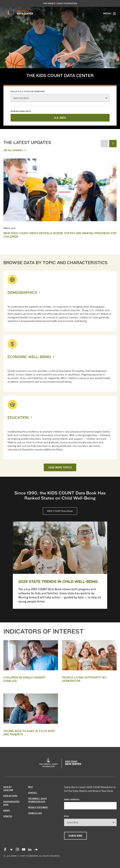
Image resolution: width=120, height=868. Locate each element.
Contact (33, 793)
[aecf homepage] (8, 12)
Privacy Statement (38, 807)
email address (72, 799)
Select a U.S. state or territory (28, 92)
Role (67, 816)
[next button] (113, 144)
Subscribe (75, 836)
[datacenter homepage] (25, 12)
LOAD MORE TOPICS (60, 467)
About (7, 810)
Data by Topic (11, 796)
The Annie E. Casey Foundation (60, 3)
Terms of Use (35, 813)
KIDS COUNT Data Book (60, 511)
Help (31, 787)
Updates (8, 816)
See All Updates (13, 150)
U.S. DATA (60, 118)
